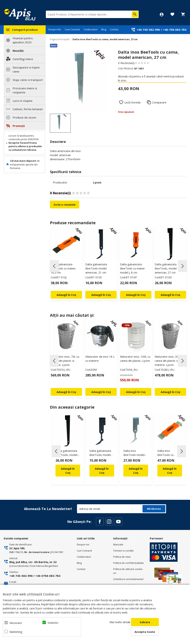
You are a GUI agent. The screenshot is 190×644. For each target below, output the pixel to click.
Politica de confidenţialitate (128, 563)
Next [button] (182, 266)
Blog (104, 29)
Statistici (53, 623)
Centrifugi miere (23, 59)
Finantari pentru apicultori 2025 (23, 40)
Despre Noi (55, 29)
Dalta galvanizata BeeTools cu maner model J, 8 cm (132, 268)
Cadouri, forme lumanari (28, 109)
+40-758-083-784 (175, 30)
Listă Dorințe (132, 102)
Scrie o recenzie (65, 204)
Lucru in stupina (22, 101)
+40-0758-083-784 (48, 576)
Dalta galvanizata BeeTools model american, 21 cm (96, 268)
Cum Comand (72, 29)
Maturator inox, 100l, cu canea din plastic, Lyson (135, 359)
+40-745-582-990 (148, 30)
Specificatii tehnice (66, 172)
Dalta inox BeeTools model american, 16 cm (134, 453)
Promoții (19, 126)
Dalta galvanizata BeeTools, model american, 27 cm (166, 268)
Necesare (16, 623)
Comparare (159, 102)
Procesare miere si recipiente (25, 90)
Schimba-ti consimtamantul (128, 579)
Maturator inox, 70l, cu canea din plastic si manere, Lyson (65, 361)
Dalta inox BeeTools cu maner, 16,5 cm (167, 453)
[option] (81, 80)
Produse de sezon (24, 117)
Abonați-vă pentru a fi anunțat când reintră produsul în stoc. (151, 78)
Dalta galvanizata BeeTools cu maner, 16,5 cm (63, 268)
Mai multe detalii (120, 622)
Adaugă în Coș (68, 471)
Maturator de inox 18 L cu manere (100, 359)
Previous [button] (54, 266)
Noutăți (18, 51)
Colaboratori (91, 29)
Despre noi (83, 544)
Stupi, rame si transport (28, 80)
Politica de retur (122, 557)
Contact (114, 29)
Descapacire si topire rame (26, 69)
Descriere (58, 142)
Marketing (16, 632)
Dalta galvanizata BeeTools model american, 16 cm (100, 453)
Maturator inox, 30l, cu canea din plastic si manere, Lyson (169, 361)
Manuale (118, 544)
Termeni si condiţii (123, 551)
